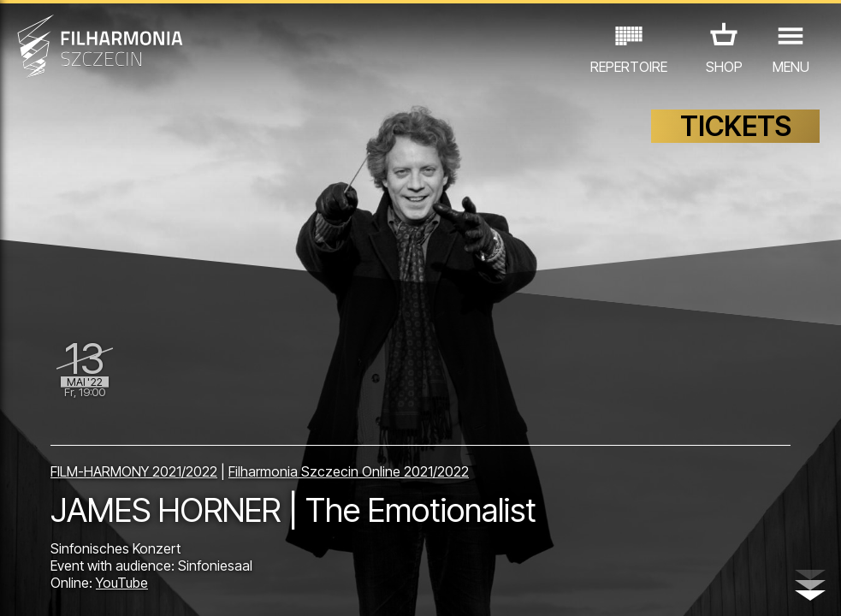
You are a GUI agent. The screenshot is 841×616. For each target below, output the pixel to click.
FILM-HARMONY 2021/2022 (134, 471)
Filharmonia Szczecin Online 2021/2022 (349, 471)
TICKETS (736, 126)
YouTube (122, 583)
